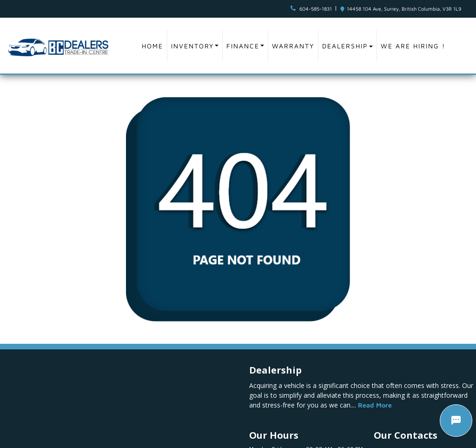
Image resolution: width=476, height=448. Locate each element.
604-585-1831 (316, 9)
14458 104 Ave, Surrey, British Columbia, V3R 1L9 (404, 9)
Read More (375, 405)
